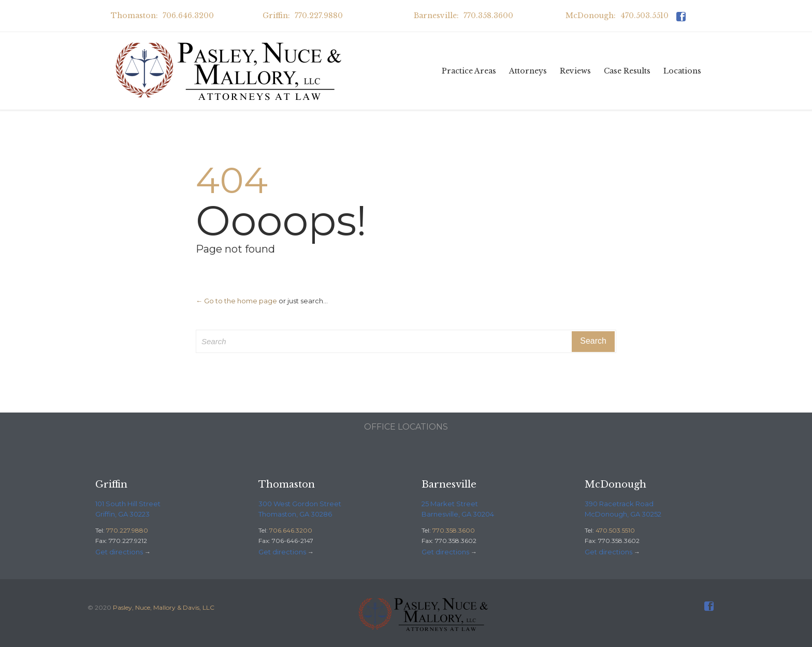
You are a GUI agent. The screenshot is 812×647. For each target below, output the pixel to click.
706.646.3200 (291, 530)
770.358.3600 (454, 530)
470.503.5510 (615, 530)
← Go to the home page (236, 301)
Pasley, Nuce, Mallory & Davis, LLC (164, 607)
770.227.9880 (127, 530)
